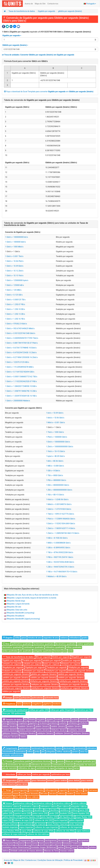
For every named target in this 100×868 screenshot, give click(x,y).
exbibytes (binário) (63, 733)
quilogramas (38, 840)
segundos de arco (51, 638)
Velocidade (9, 774)
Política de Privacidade (73, 860)
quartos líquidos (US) (31, 817)
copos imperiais (26, 827)
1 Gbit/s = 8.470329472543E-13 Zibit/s (21, 353)
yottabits (92, 720)
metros (59, 748)
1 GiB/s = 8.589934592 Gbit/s (58, 548)
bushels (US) (66, 814)
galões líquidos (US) (11, 817)
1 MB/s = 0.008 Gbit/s (55, 466)
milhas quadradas (74, 647)
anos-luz (84, 752)
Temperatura (10, 780)
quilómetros (25, 748)
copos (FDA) (26, 831)
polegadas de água (64, 768)
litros (47, 810)
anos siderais (33, 797)
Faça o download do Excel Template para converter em (49, 92)
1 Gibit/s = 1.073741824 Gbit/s (59, 509)
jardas (37, 752)
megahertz (37, 704)
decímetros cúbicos (11, 807)
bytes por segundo (52, 664)
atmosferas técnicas (41, 761)
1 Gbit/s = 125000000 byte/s (17, 280)
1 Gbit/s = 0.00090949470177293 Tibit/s (22, 338)
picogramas (57, 844)
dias (86, 790)
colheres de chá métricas (38, 834)
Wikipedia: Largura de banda (18, 604)
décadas (44, 794)
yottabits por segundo (33, 664)
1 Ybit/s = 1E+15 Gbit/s (56, 451)
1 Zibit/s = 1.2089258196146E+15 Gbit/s (63, 533)
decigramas (84, 840)
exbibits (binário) (10, 730)
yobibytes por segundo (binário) (75, 688)
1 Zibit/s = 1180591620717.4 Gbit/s (61, 528)
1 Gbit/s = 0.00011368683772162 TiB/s (21, 377)
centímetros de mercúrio (63, 765)
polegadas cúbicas (79, 807)
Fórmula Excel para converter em (26, 61)
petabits (67, 720)
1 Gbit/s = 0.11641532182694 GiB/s (20, 372)
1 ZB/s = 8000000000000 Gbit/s (59, 490)
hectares (57, 651)
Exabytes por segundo (12, 671)
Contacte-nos (53, 4)
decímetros (68, 748)
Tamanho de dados (12, 720)
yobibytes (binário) (11, 737)
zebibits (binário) (26, 730)
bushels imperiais (10, 827)
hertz (19, 704)
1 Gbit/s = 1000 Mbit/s (14, 247)
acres (71, 651)
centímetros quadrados (34, 647)
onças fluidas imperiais (57, 824)
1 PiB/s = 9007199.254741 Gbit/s (60, 557)
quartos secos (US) (22, 814)
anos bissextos (32, 794)
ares (65, 651)
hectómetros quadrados (44, 644)
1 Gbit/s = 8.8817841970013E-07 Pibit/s (21, 343)
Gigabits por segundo (46, 11)
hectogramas (51, 840)
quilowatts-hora (51, 698)
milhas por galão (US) (39, 710)
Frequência (9, 704)
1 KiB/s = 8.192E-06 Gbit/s (57, 538)
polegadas (51, 752)
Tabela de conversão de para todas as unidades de (46, 224)
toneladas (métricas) (72, 844)
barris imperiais (61, 820)
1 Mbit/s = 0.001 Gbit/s (55, 422)
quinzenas (7, 794)
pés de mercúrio (10, 768)
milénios (61, 794)
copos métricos (83, 831)
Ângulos (8, 638)
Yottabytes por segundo (56, 671)
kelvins (50, 780)
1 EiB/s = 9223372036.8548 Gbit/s (60, 562)
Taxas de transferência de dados (22, 11)
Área (6, 644)
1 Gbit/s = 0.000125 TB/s (15, 300)
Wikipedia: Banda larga (16, 601)
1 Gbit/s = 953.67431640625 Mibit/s (20, 328)
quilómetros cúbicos (23, 803)
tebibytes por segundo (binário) (45, 685)
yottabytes (83, 723)
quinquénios (8, 797)
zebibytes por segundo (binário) (45, 688)
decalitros (39, 810)
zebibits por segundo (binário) (71, 678)
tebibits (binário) (58, 727)
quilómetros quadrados (22, 644)
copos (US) (7, 820)
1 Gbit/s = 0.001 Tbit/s (14, 256)
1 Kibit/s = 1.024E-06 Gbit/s (57, 499)
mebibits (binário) (26, 727)
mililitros (74, 810)
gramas (74, 840)
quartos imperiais (10, 824)
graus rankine (61, 780)
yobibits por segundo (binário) (16, 681)
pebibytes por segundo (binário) (74, 685)
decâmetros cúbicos (62, 803)
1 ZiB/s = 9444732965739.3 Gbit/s (60, 567)
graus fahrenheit (39, 780)
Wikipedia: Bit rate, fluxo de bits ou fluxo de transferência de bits (32, 595)
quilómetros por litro (84, 710)
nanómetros (20, 752)
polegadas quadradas (43, 651)
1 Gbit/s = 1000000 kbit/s (15, 242)
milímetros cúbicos (49, 807)
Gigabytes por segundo (35, 667)
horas (80, 790)
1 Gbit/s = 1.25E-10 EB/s (15, 309)
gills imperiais (40, 824)
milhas (30, 752)
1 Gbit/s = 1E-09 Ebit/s (14, 266)
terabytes (43, 723)
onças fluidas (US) (84, 817)
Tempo (7, 790)
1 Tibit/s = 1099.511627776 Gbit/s (60, 514)
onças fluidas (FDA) (11, 831)
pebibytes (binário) (45, 733)
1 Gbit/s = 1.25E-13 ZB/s (15, 314)
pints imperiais (26, 824)
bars (54, 761)
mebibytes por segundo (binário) (73, 681)
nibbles (23, 737)
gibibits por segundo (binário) (70, 11)
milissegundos (51, 790)
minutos (73, 790)
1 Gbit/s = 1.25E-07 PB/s (15, 304)
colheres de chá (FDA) (65, 831)
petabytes (53, 723)
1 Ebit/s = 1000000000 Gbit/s (58, 442)
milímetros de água (26, 768)
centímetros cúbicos (30, 807)
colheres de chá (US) (43, 820)
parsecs (75, 752)
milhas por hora (24, 774)
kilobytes (13, 723)
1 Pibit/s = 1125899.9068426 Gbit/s (61, 519)
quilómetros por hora (60, 774)
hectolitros (28, 810)
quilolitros (18, 810)
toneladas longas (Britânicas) (44, 847)
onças (74, 847)
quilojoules (25, 698)
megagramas (25, 840)
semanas (93, 790)
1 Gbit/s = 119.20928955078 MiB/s (19, 367)
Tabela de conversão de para (42, 100)
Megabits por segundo (81, 657)
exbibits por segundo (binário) (43, 678)
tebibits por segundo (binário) (71, 674)
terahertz (57, 704)
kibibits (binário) (10, 727)
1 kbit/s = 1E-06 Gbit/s (55, 418)
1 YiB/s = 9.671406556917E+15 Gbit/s (62, 572)
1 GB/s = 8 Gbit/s (53, 471)
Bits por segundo (43, 657)
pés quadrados (25, 651)
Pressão (8, 761)
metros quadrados (85, 644)
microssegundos (36, 790)
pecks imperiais (76, 824)
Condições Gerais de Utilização (50, 860)
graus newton (87, 780)
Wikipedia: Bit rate (14, 607)
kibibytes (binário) (59, 730)
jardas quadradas (10, 651)
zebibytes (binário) (81, 733)
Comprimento (10, 748)
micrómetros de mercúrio (18, 765)
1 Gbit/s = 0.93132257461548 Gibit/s (20, 333)
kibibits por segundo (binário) (81, 671)
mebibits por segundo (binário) (16, 674)
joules (17, 698)
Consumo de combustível (15, 710)
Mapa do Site (40, 4)
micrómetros (8, 752)
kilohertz (27, 704)
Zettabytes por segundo (34, 671)
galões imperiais (76, 820)
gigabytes (33, 723)
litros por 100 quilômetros (14, 713)
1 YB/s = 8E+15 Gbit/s (55, 495)
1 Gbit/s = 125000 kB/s (14, 285)
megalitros (7, 810)
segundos (63, 790)
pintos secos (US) (40, 814)
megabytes (23, 723)
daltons (6, 851)
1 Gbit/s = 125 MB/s (13, 290)
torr (4, 765)
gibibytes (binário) (10, 733)
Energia (7, 698)
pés (43, 752)
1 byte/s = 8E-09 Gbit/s (55, 456)
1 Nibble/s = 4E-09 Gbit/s (56, 576)
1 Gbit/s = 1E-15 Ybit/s (14, 276)
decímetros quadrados (12, 647)
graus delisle (74, 780)
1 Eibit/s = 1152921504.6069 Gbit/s (61, 524)
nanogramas (45, 844)
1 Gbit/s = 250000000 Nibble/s (18, 401)
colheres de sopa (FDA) (44, 831)
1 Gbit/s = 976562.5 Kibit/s (16, 324)
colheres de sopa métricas (14, 834)
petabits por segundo (52, 660)
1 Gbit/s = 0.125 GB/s (14, 295)
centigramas (8, 844)
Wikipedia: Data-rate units (17, 610)
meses (16, 794)
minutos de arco (35, 638)
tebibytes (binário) (28, 733)
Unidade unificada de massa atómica (26, 851)
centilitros (64, 810)
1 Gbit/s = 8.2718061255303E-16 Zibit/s (21, 357)
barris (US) (84, 810)
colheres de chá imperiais (71, 827)
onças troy (83, 847)
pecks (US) (54, 814)
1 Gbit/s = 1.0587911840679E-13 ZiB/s (21, 391)
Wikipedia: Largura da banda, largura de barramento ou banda (31, 598)
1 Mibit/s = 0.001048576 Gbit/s (59, 504)
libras (68, 847)
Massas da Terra (51, 851)
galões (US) (8, 814)
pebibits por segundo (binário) (16, 678)
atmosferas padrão (23, 761)
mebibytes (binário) (77, 730)
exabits (75, 720)
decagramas (63, 840)
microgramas (32, 844)
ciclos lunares (81, 794)
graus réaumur (9, 784)
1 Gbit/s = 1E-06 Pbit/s (14, 261)
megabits (41, 720)
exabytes (63, 723)
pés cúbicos (64, 807)
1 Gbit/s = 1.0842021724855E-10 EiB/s (21, 386)
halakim (70, 794)
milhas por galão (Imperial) (62, 710)
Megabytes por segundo (13, 667)
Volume (8, 803)
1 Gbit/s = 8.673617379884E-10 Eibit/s (21, 348)
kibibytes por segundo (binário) (44, 681)
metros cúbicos (79, 803)
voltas (17, 638)
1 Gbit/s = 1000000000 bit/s (16, 237)
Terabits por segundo (32, 660)
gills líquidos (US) (67, 817)
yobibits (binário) (42, 730)
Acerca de (29, 4)
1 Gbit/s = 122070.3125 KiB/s (17, 362)
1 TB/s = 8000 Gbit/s (54, 475)
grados (85, 638)
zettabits (83, 720)
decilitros (54, 810)
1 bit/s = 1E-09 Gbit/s (55, 413)
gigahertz (47, 704)
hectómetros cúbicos (43, 803)
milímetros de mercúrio (41, 765)
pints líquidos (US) (49, 817)
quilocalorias (37, 698)
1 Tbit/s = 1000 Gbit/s (55, 432)
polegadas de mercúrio (85, 765)
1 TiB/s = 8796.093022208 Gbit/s (60, 552)
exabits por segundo (71, 660)
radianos (64, 638)
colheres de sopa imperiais (46, 827)
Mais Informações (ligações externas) (22, 589)
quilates (93, 847)
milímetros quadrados (55, 647)
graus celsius (24, 780)
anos (22, 794)
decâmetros (49, 748)
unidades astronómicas (13, 755)
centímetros (80, 748)
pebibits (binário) (74, 727)
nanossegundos (20, 790)
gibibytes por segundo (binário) (16, 685)
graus (24, 638)
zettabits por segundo (12, 664)
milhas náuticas (63, 752)
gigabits (50, 720)
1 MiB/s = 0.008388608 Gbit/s (58, 543)
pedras (61, 847)
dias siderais (20, 797)
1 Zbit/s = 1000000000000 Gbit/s (60, 447)
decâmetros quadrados (66, 644)
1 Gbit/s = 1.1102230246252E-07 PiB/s (21, 381)
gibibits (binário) (42, 727)
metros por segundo (41, 774)
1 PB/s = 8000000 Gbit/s (56, 480)
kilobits (32, 720)
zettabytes (73, 723)
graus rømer (22, 784)
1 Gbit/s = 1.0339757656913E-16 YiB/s (21, 396)
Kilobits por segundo (61, 657)
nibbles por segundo (11, 691)
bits (26, 720)
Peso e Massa (10, 840)
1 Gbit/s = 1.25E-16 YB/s (15, 319)
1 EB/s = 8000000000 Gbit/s (58, 485)
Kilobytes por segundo (71, 664)
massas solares (67, 851)
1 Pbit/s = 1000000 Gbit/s (57, 437)
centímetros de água (45, 768)
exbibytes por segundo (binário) (16, 688)
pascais (61, 761)
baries (76, 768)
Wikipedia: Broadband (15, 616)
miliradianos (75, 638)
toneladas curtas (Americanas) (16, 847)
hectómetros (37, 748)
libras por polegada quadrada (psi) (80, 761)
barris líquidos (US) (81, 814)
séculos (53, 794)
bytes (5, 723)
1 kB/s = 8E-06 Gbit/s (55, 461)
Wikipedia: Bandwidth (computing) (20, 613)
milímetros (92, 748)
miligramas (20, 844)
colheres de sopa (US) (23, 820)
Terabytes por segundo (57, 667)
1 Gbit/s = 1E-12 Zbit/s (14, 271)
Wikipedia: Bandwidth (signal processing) (23, 619)
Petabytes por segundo (78, 667)
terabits (58, 720)
